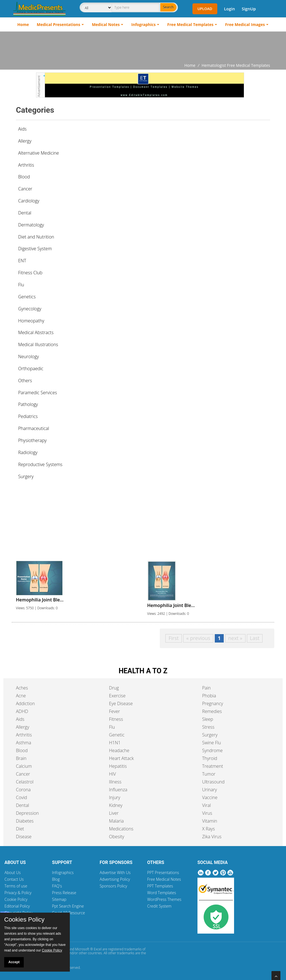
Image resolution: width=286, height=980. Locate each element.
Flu (112, 727)
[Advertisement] (143, 47)
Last (255, 638)
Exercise (117, 696)
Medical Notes (106, 24)
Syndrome (213, 750)
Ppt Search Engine (68, 906)
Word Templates (162, 893)
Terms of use (16, 886)
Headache (119, 750)
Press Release (64, 893)
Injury (115, 797)
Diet (20, 829)
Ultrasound (213, 782)
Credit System (159, 906)
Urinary (210, 790)
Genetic (117, 735)
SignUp (249, 9)
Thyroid (210, 758)
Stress (208, 727)
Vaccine (210, 797)
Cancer (23, 774)
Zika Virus (212, 837)
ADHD (22, 711)
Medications (121, 829)
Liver (114, 813)
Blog (56, 879)
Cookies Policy (24, 920)
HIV (112, 774)
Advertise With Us (115, 872)
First (173, 638)
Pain (207, 688)
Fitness (116, 719)
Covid (22, 797)
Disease (24, 837)
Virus (207, 813)
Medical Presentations (59, 24)
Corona (23, 790)
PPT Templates (160, 886)
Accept (14, 962)
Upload (205, 9)
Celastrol (25, 782)
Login (229, 9)
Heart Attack (121, 758)
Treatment (213, 766)
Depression (27, 813)
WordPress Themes (164, 899)
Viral (207, 805)
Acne (21, 696)
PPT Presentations (163, 872)
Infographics (143, 24)
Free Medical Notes (164, 879)
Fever (114, 711)
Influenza (118, 790)
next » (235, 638)
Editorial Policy (17, 906)
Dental (22, 805)
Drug (114, 688)
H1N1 (115, 743)
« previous (198, 638)
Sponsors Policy (114, 886)
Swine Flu (212, 743)
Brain (21, 758)
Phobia (209, 696)
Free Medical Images (245, 24)
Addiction (25, 703)
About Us (13, 872)
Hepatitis (118, 766)
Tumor (209, 774)
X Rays (209, 829)
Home (23, 24)
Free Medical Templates (190, 24)
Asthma (23, 743)
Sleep (208, 719)
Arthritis (24, 735)
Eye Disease (121, 703)
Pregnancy (213, 703)
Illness (115, 782)
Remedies (212, 711)
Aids (22, 129)
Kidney (116, 805)
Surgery (210, 735)
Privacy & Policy (18, 893)
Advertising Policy (115, 879)
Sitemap (59, 899)
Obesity (116, 837)
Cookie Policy (16, 899)
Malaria (116, 821)
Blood (22, 750)
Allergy (23, 727)
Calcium (24, 766)
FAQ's (57, 886)
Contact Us (14, 879)
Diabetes (25, 821)
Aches (22, 688)
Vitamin (210, 821)
